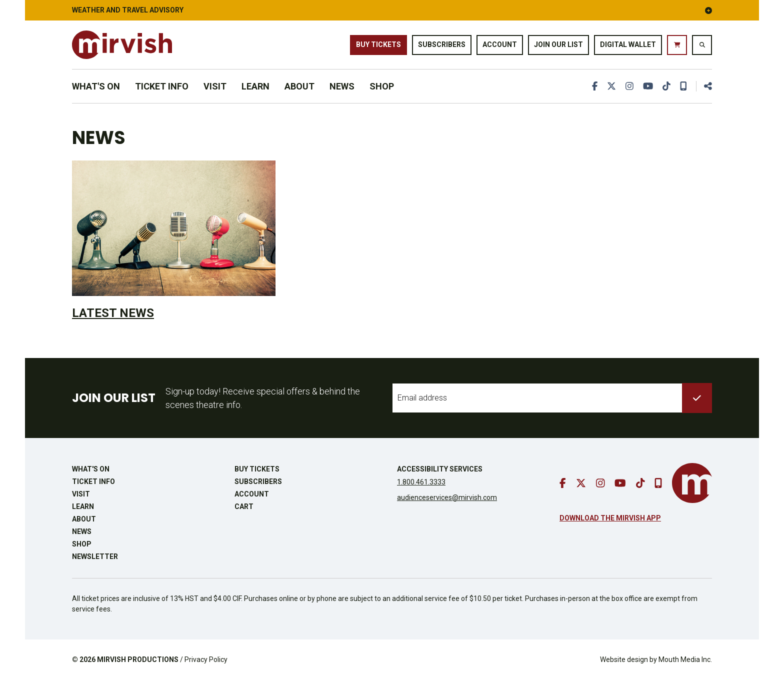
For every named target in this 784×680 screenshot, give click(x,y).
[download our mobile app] (683, 86)
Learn (255, 86)
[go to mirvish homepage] (692, 483)
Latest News (113, 313)
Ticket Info (162, 86)
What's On (96, 86)
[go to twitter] (611, 86)
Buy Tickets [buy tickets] (378, 44)
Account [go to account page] (500, 44)
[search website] (702, 45)
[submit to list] (697, 398)
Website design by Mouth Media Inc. (656, 659)
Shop (382, 86)
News (342, 86)
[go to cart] (677, 45)
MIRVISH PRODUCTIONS (138, 659)
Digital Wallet (628, 44)
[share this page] (704, 86)
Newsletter (95, 556)
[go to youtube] (648, 86)
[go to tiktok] (666, 86)
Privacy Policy (206, 659)
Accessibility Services (440, 469)
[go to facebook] (595, 86)
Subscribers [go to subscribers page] (442, 44)
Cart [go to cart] (244, 506)
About (299, 86)
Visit (215, 86)
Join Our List (558, 44)
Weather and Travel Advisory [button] (392, 10)
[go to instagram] (629, 86)
